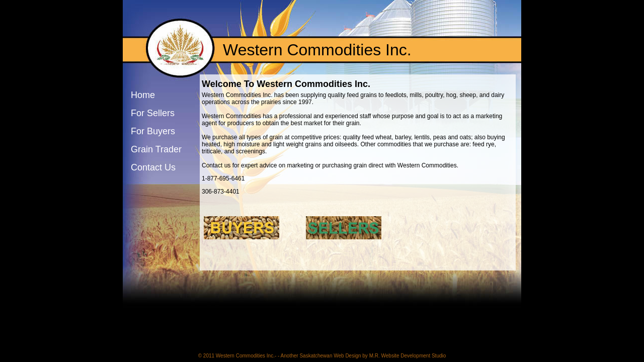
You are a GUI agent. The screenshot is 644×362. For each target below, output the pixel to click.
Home (143, 95)
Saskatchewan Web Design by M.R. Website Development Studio (373, 356)
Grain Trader (156, 149)
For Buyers (153, 131)
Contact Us (153, 167)
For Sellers (153, 113)
